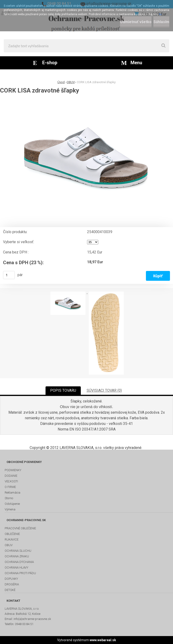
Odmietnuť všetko (136, 22)
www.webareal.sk (103, 640)
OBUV (71, 82)
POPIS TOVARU (63, 390)
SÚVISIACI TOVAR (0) (104, 390)
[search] (163, 46)
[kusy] (9, 275)
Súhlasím (161, 22)
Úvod (61, 82)
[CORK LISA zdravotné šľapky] (86, 157)
